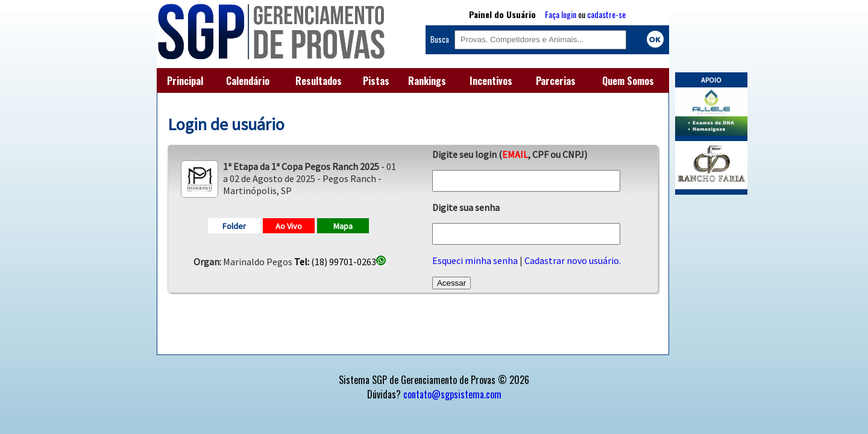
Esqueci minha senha (475, 260)
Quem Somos (628, 81)
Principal (185, 81)
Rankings (427, 81)
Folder (234, 226)
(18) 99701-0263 (340, 262)
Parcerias (556, 81)
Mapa (343, 226)
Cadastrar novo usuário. (573, 260)
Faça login (561, 14)
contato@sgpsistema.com (452, 394)
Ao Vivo (289, 226)
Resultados (319, 81)
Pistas (376, 81)
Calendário (248, 81)
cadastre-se (606, 14)
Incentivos (491, 81)
